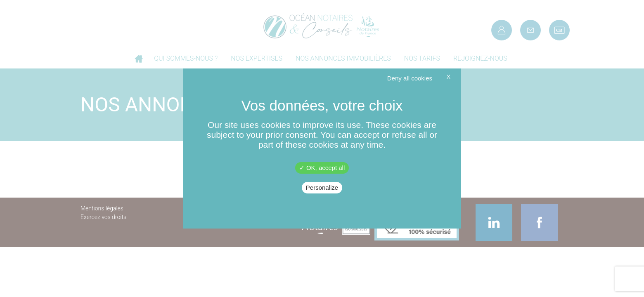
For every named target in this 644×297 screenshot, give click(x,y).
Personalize (322, 187)
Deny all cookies (410, 78)
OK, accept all (322, 168)
